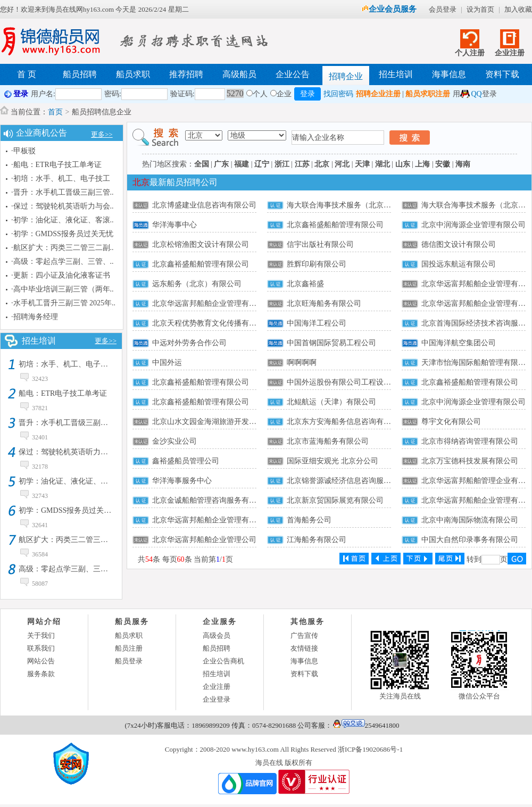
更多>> (102, 134)
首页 (55, 112)
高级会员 (217, 635)
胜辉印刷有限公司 (317, 264)
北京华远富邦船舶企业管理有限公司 (212, 303)
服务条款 (41, 674)
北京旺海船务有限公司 (324, 303)
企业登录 (217, 699)
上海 (422, 164)
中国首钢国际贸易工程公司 (331, 343)
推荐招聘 (186, 74)
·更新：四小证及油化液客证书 (61, 275)
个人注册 (470, 53)
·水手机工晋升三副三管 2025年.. (63, 303)
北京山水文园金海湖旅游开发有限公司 (215, 422)
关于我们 (41, 635)
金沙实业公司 (174, 441)
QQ (476, 94)
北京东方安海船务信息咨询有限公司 (346, 422)
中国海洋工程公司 (317, 323)
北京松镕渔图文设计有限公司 (201, 244)
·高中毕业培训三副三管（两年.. (63, 289)
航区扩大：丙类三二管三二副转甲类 (78, 540)
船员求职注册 (428, 94)
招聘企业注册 (378, 94)
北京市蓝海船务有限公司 (328, 441)
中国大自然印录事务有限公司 (470, 540)
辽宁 (262, 164)
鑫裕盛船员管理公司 (186, 461)
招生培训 (396, 74)
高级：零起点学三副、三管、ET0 (73, 569)
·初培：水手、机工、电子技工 (61, 178)
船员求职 (133, 74)
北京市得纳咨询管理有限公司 (470, 441)
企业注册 (510, 53)
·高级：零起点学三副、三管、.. (63, 261)
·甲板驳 (23, 151)
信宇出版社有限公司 (320, 244)
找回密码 (338, 94)
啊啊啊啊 (302, 363)
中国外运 (167, 363)
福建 (242, 164)
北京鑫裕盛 (305, 284)
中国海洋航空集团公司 (459, 343)
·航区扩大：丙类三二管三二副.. (63, 248)
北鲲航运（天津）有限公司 (331, 402)
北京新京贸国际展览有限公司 (335, 500)
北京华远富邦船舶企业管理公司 (204, 540)
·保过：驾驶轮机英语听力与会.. (63, 206)
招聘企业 (346, 76)
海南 (463, 164)
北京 (322, 164)
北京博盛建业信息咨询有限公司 (204, 205)
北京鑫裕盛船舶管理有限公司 (335, 225)
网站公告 (41, 661)
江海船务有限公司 (317, 540)
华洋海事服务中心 (182, 481)
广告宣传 (304, 635)
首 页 (27, 74)
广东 (221, 164)
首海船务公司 (309, 520)
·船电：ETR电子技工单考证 (56, 165)
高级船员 (239, 74)
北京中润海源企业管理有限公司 (473, 225)
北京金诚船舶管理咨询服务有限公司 (212, 500)
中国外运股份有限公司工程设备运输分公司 (358, 382)
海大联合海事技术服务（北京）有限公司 (354, 205)
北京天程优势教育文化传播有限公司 (212, 323)
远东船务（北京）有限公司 (197, 284)
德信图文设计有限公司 (459, 244)
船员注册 (129, 648)
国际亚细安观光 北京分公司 (332, 461)
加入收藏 (518, 9)
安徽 (443, 164)
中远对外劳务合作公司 (189, 343)
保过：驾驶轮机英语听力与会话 (71, 452)
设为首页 (480, 9)
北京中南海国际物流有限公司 (470, 520)
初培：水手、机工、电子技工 (67, 364)
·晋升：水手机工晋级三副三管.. (63, 192)
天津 (362, 164)
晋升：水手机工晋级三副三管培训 (74, 423)
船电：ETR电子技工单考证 (63, 393)
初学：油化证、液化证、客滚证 (71, 481)
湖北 (383, 164)
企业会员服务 (389, 9)
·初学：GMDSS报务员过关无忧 (62, 234)
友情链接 (304, 648)
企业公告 (293, 74)
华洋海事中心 (174, 225)
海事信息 (449, 74)
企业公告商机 (223, 661)
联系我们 (41, 648)
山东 (403, 164)
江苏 (302, 164)
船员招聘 (80, 74)
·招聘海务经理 (35, 317)
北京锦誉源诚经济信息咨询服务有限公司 (354, 481)
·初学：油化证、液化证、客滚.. (63, 220)
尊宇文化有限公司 (451, 422)
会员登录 (443, 9)
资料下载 (502, 74)
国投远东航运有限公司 (459, 264)
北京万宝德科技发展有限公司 (470, 461)
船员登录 (129, 661)
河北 (342, 164)
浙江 (282, 164)
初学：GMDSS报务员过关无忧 (69, 510)
